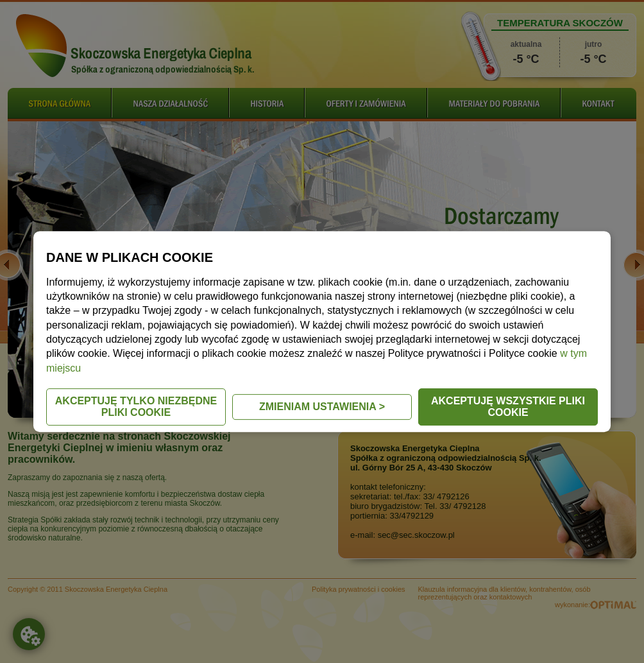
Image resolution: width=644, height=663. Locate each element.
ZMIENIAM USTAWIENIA (322, 407)
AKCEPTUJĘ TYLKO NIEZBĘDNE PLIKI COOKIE (136, 407)
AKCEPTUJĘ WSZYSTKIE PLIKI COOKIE (508, 407)
